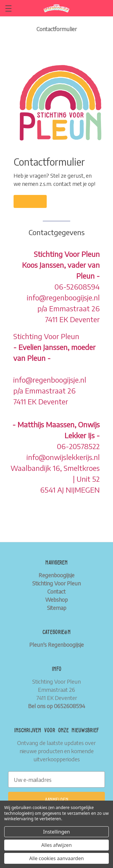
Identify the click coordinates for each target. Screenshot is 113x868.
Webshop (56, 599)
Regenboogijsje (56, 575)
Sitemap (57, 608)
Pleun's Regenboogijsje (56, 645)
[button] (30, 201)
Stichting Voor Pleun (56, 583)
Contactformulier (57, 29)
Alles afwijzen (56, 845)
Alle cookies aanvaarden (56, 858)
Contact (56, 591)
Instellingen (56, 832)
